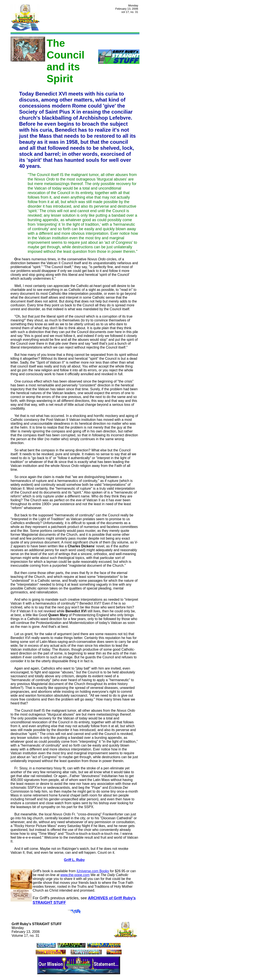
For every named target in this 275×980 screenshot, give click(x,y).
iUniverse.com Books (93, 871)
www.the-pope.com (75, 875)
